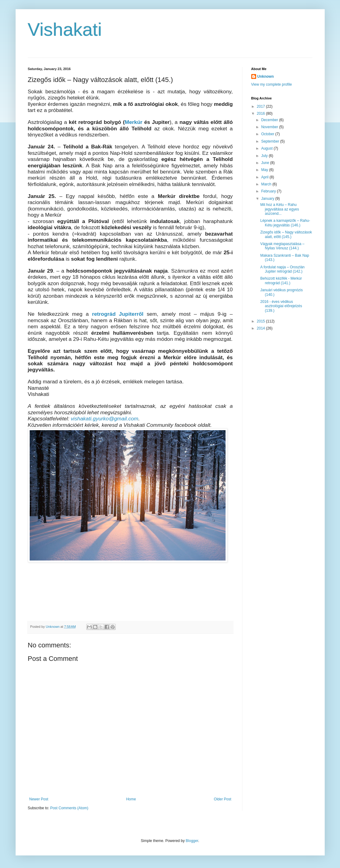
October (268, 134)
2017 (261, 106)
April (265, 177)
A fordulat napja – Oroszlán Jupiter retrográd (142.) (282, 269)
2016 (261, 114)
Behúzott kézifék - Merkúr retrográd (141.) (281, 281)
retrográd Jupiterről (118, 314)
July (265, 156)
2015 (261, 321)
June (265, 163)
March (267, 184)
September (271, 141)
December (270, 120)
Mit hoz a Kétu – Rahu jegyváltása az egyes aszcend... (279, 209)
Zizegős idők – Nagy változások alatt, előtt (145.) (286, 234)
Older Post (223, 799)
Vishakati (65, 30)
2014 (261, 328)
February (269, 191)
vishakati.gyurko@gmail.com (105, 419)
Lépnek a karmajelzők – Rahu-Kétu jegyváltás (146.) (285, 223)
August (267, 148)
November (270, 127)
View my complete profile (272, 84)
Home (131, 799)
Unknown (266, 76)
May (265, 170)
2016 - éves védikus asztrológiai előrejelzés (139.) (281, 306)
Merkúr (134, 122)
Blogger (192, 841)
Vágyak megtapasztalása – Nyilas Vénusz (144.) (282, 246)
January (268, 199)
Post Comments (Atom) (69, 808)
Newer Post (39, 799)
